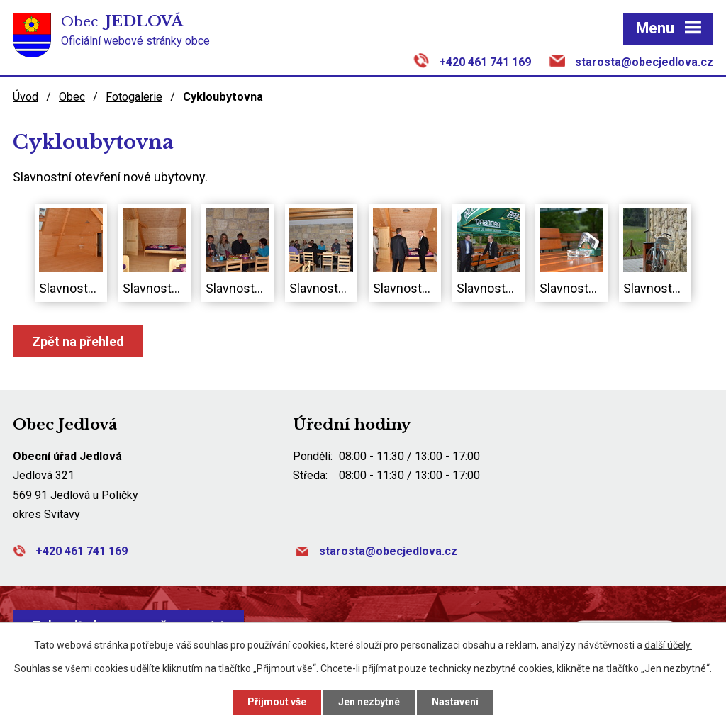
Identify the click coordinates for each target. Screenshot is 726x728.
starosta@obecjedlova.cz (644, 62)
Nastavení (455, 702)
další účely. (668, 645)
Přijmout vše (277, 702)
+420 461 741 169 (485, 62)
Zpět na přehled (78, 341)
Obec (72, 97)
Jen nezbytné (369, 702)
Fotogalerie (134, 97)
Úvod (26, 97)
